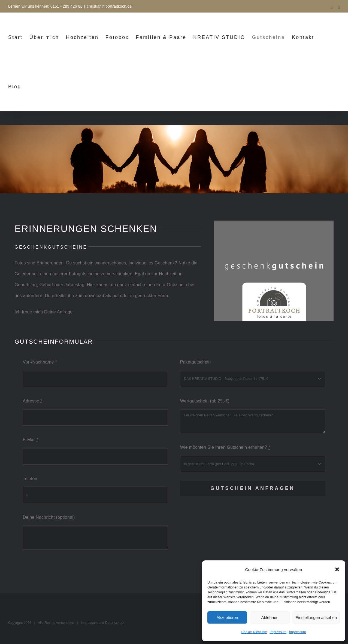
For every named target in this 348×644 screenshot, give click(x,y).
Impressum (278, 632)
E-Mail (31, 440)
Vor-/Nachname (40, 362)
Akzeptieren (227, 617)
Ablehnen (270, 617)
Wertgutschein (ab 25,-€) (205, 401)
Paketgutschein (196, 362)
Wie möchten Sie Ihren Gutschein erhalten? (225, 447)
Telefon (30, 479)
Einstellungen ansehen (316, 617)
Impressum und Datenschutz (103, 623)
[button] (337, 569)
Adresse (32, 401)
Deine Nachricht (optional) (49, 517)
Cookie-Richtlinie (254, 632)
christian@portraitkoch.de (109, 6)
